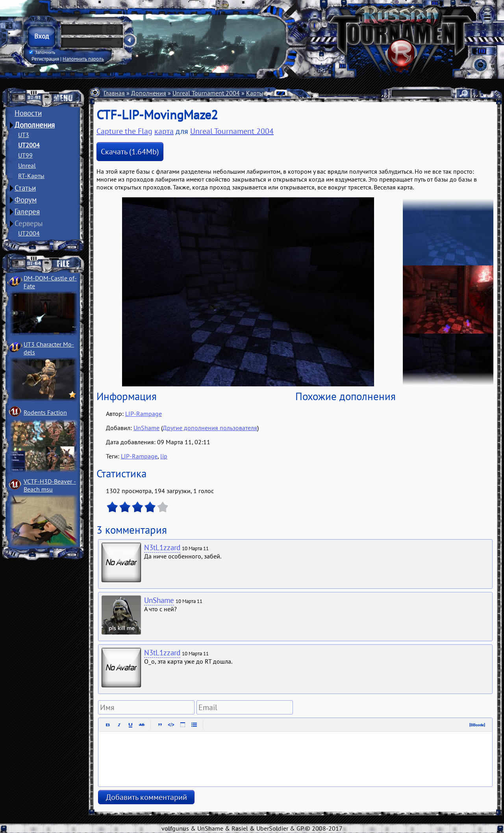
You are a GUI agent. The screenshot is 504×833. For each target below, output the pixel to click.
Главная (114, 93)
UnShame (146, 428)
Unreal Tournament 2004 (206, 93)
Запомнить (42, 52)
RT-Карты (31, 176)
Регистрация (45, 59)
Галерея (27, 211)
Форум (26, 200)
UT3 (24, 135)
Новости (28, 113)
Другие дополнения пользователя (210, 428)
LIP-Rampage (144, 414)
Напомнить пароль (83, 59)
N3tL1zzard (162, 547)
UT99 (25, 155)
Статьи (25, 188)
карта (164, 131)
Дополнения (35, 125)
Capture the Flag (124, 131)
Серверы (29, 223)
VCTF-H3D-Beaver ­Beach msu (50, 485)
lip (164, 456)
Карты (255, 93)
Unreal (27, 165)
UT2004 (29, 145)
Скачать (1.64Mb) (130, 152)
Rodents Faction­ (45, 412)
